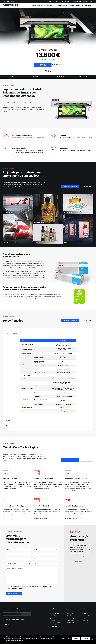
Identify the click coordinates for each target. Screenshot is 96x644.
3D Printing (86, 622)
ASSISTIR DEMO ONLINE (57, 65)
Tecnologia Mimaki (76, 5)
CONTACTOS (89, 5)
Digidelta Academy (84, 1)
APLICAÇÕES (49, 5)
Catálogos (63, 1)
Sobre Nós (51, 1)
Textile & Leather (87, 615)
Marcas (57, 1)
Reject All (76, 639)
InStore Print (86, 619)
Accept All (85, 639)
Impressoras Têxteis (72, 619)
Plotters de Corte (71, 620)
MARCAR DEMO (79, 561)
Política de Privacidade (23, 586)
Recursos (75, 1)
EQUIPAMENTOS (37, 5)
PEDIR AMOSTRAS (87, 186)
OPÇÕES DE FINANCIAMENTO (43, 65)
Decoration (86, 620)
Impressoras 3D (70, 622)
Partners (69, 1)
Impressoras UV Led (72, 617)
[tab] (48, 333)
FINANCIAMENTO (61, 5)
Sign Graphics (86, 613)
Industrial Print (86, 617)
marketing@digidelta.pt (8, 1)
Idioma (92, 1)
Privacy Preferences (65, 639)
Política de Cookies (55, 622)
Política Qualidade (55, 613)
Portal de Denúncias (55, 628)
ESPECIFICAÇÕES (60, 77)
